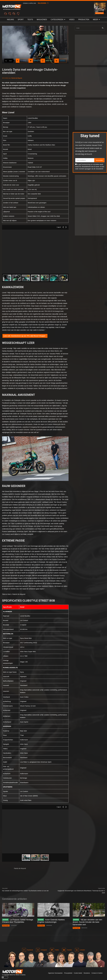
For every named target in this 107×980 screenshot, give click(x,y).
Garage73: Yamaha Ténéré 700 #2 (100, 10)
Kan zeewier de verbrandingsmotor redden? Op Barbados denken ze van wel (25, 891)
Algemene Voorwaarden (55, 973)
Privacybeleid (68, 973)
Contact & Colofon (97, 973)
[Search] (103, 28)
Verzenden (99, 160)
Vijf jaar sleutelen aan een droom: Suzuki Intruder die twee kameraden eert (87, 922)
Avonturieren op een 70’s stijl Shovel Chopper (28, 336)
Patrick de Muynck (17, 78)
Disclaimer (87, 973)
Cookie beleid (78, 973)
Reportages (99, 13)
